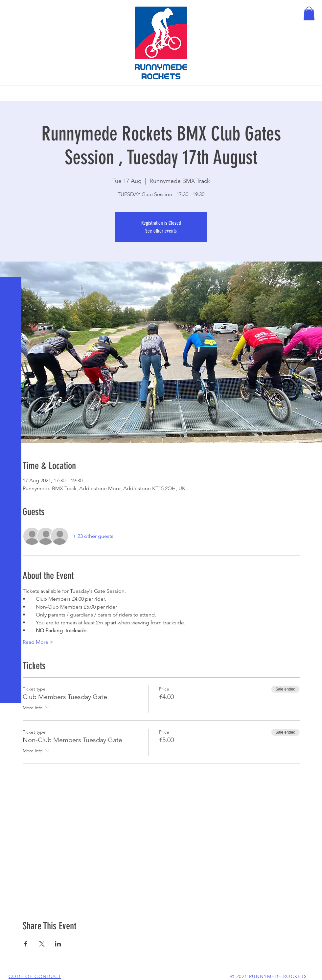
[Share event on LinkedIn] (58, 944)
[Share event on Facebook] (26, 944)
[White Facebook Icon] (10, 970)
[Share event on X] (42, 944)
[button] (11, 10)
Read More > (38, 642)
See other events (161, 231)
